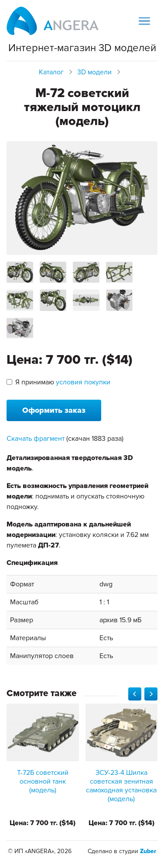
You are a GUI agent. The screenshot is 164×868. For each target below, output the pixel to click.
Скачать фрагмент (36, 439)
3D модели (94, 72)
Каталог (51, 72)
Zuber (148, 851)
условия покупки (83, 382)
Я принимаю (58, 382)
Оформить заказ (54, 410)
